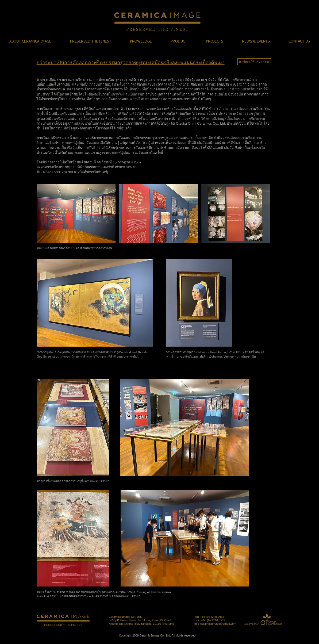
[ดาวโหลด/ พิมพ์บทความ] (254, 62)
